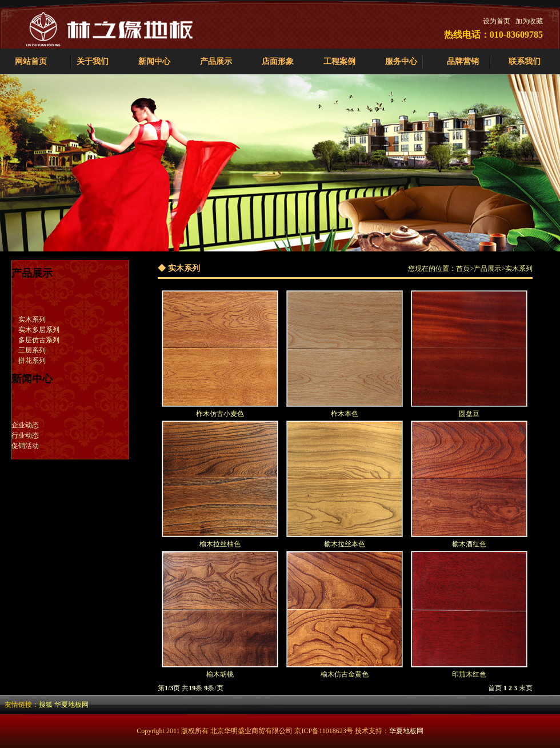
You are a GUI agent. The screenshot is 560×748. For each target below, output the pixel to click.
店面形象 (278, 61)
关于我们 (93, 61)
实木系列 (32, 319)
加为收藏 (529, 21)
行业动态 (25, 435)
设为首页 (497, 21)
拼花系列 (32, 361)
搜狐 (46, 705)
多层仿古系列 (39, 340)
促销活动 (25, 446)
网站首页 (31, 61)
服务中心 (401, 61)
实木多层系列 (39, 330)
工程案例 (339, 61)
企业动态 (25, 425)
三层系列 (32, 350)
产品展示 (216, 61)
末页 (526, 688)
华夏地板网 (71, 705)
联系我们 (525, 61)
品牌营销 (463, 61)
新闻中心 (154, 61)
